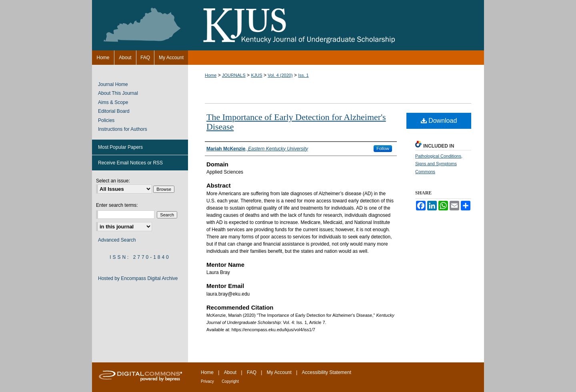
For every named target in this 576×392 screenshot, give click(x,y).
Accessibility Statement (327, 372)
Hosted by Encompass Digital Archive (138, 278)
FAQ (252, 372)
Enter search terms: (117, 205)
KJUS (256, 75)
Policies (106, 120)
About (230, 372)
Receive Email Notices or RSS (130, 163)
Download (439, 121)
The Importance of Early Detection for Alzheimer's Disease (296, 122)
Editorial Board (114, 111)
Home (211, 75)
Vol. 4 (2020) (280, 75)
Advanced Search (117, 240)
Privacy (207, 381)
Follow (383, 148)
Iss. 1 (303, 75)
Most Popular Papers (120, 147)
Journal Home (113, 84)
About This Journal (118, 93)
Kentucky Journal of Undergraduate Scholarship (288, 25)
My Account (279, 372)
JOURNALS (234, 75)
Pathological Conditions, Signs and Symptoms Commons (439, 164)
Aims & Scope (113, 102)
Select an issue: (113, 181)
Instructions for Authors (123, 129)
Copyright (230, 381)
